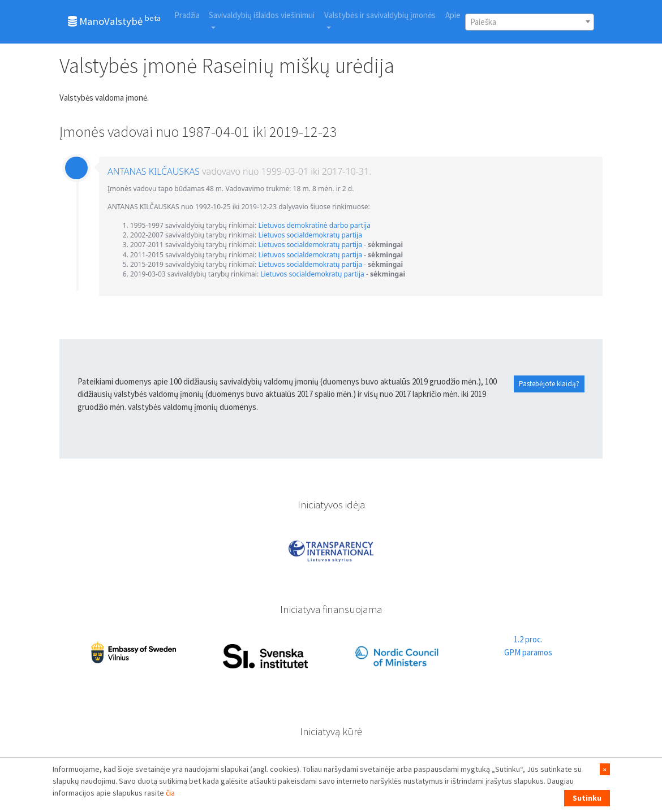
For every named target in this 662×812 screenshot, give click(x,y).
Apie (453, 15)
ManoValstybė (114, 20)
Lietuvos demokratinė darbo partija (314, 225)
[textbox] (530, 22)
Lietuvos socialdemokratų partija (310, 235)
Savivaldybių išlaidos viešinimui (262, 15)
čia (170, 793)
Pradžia (187, 15)
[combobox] (530, 22)
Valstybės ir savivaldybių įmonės (380, 15)
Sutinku (587, 798)
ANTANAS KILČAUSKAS (154, 171)
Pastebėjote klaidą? (549, 384)
